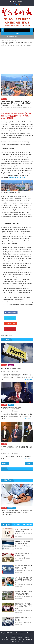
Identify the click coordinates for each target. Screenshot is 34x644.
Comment (28, 525)
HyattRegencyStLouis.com (17, 177)
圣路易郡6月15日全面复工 (6, 463)
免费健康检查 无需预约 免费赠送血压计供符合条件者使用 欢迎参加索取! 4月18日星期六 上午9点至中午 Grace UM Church (17, 512)
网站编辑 (15, 108)
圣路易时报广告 (12, 508)
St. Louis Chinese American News (17, 21)
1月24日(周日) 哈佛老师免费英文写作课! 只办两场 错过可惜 (24, 580)
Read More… (29, 380)
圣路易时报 (4, 99)
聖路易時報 (13, 640)
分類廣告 (13, 642)
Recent (17, 525)
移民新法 (11, 405)
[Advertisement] (17, 60)
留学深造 (27, 638)
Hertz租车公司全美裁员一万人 (12, 368)
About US (21, 642)
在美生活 (11, 365)
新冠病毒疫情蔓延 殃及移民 (11, 408)
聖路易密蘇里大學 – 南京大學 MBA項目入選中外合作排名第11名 (23, 606)
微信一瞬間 (5, 640)
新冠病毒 (10, 336)
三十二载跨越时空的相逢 (10, 37)
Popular (6, 525)
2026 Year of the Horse (25, 640)
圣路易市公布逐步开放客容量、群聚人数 (30, 464)
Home (7, 638)
